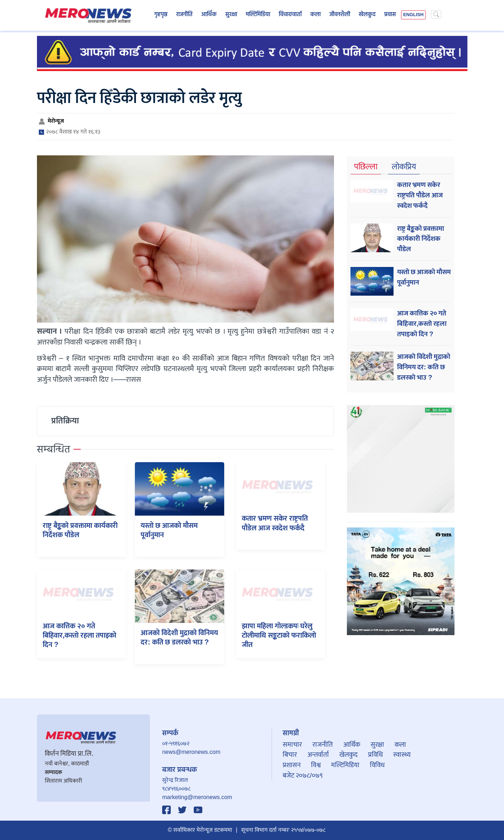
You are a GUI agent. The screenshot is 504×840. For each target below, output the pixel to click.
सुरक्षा (231, 15)
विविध (377, 765)
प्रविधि (375, 755)
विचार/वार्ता (290, 15)
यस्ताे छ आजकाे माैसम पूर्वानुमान (169, 530)
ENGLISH (413, 15)
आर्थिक (209, 15)
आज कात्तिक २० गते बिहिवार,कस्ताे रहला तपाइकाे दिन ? (80, 636)
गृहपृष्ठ (161, 15)
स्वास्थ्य (402, 755)
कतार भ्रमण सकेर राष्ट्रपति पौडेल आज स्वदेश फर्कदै (275, 523)
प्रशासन (292, 765)
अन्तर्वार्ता (318, 755)
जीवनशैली (340, 15)
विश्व (316, 765)
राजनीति (184, 15)
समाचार (292, 745)
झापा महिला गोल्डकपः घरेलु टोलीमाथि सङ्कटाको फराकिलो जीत (279, 636)
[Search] (436, 14)
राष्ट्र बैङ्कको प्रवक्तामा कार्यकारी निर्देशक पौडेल (80, 530)
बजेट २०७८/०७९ (303, 775)
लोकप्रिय (404, 167)
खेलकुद (367, 15)
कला (315, 15)
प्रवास (390, 15)
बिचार (290, 755)
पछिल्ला (366, 167)
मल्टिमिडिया (258, 15)
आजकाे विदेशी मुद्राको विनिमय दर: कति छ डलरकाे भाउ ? (179, 638)
